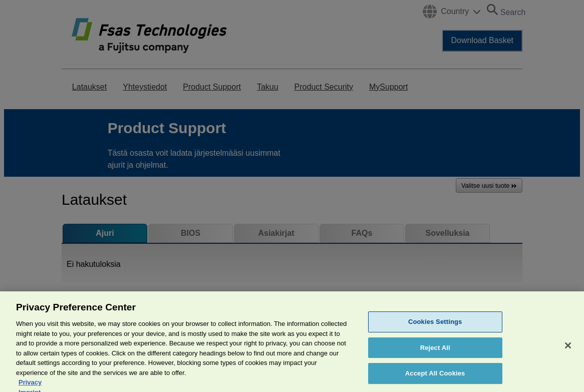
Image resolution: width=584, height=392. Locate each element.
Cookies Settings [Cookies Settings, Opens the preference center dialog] (435, 332)
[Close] (568, 356)
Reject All (435, 358)
